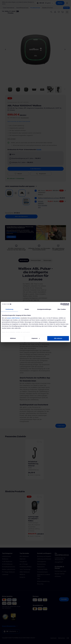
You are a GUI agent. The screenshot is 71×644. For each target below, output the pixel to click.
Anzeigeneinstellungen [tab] (44, 309)
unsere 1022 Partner (13, 318)
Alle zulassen (58, 338)
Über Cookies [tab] (62, 309)
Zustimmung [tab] (9, 309)
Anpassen (36, 338)
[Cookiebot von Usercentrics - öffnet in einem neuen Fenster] (62, 304)
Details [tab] (27, 309)
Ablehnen (13, 338)
